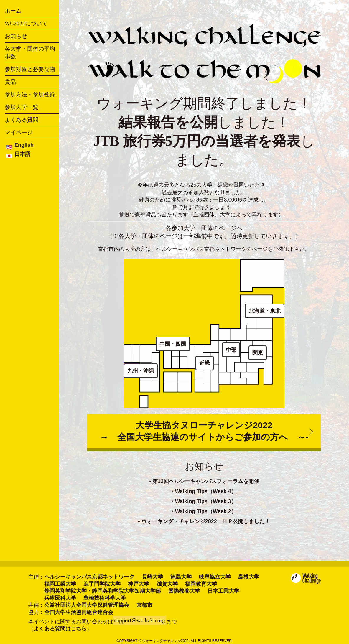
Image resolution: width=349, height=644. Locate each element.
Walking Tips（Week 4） (206, 491)
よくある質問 (22, 120)
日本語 (22, 154)
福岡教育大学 (201, 584)
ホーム (13, 11)
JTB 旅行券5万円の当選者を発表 (197, 141)
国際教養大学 (184, 591)
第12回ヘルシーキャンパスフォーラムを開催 (206, 481)
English (24, 145)
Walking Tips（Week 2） (206, 511)
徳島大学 (181, 577)
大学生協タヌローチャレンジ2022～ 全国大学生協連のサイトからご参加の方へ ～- (204, 431)
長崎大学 (152, 577)
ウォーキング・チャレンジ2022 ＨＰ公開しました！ (206, 521)
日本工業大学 (223, 591)
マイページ (19, 132)
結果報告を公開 (168, 122)
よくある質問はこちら (60, 629)
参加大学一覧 (22, 107)
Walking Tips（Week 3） (206, 501)
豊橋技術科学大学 (105, 598)
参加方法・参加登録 (30, 94)
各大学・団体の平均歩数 (30, 53)
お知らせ (16, 36)
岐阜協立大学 (215, 577)
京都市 (144, 605)
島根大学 (249, 577)
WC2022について (26, 23)
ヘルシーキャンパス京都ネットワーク (89, 577)
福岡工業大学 (60, 584)
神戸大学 (139, 584)
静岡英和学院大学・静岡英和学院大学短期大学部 (103, 591)
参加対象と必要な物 (30, 69)
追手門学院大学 (102, 584)
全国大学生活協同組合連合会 (79, 612)
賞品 (10, 82)
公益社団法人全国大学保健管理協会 (87, 605)
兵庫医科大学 (60, 598)
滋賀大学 (167, 584)
